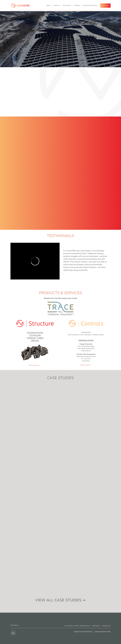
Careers (77, 6)
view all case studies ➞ (61, 600)
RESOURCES (67, 6)
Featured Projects (90, 6)
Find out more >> (35, 365)
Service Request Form (103, 632)
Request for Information (83, 632)
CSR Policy (96, 626)
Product (57, 6)
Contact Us (106, 626)
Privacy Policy (85, 626)
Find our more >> (86, 365)
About (49, 6)
